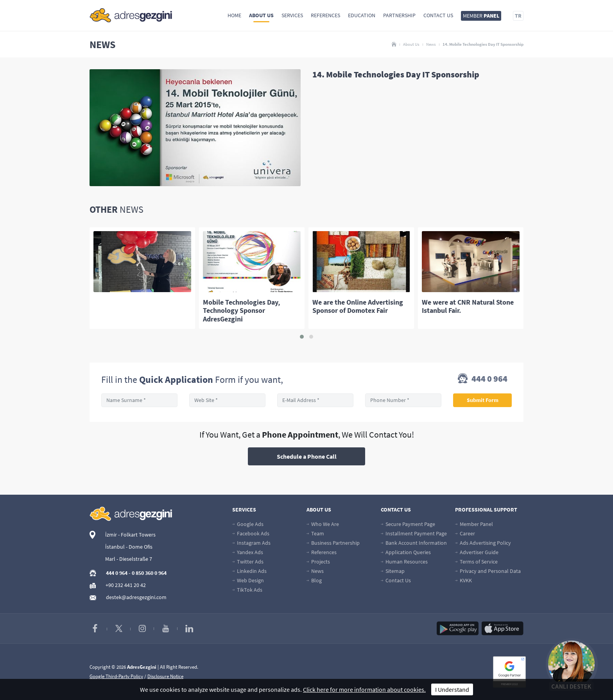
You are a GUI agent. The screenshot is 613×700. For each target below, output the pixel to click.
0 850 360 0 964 (149, 573)
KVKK (463, 580)
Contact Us (438, 15)
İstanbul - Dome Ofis (129, 547)
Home (234, 15)
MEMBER (481, 16)
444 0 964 (483, 379)
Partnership (399, 15)
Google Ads (248, 524)
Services (292, 15)
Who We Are (323, 524)
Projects (318, 562)
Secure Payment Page (408, 524)
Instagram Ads (251, 543)
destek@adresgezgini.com (136, 597)
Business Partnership (333, 543)
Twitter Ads (248, 562)
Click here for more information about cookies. (364, 689)
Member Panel (474, 524)
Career (465, 533)
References (325, 15)
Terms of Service (476, 562)
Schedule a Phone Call (307, 456)
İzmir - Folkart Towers (130, 535)
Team (315, 533)
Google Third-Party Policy (116, 676)
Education (362, 15)
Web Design (248, 580)
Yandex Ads (248, 552)
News (431, 44)
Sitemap (393, 571)
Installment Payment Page (414, 533)
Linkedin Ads (249, 571)
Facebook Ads (251, 533)
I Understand (452, 689)
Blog (314, 580)
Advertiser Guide (477, 552)
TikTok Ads (247, 590)
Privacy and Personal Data (488, 571)
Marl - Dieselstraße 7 (129, 559)
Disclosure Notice (165, 676)
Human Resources (404, 562)
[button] (302, 337)
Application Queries (406, 552)
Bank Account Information (414, 543)
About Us (261, 15)
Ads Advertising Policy (483, 543)
